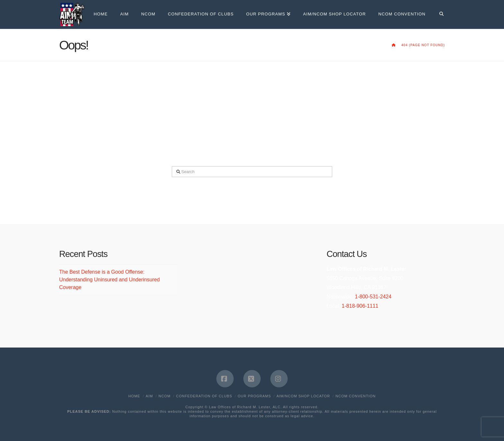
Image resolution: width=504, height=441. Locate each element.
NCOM (165, 396)
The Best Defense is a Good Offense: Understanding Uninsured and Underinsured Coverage (109, 280)
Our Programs (254, 396)
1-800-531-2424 (373, 297)
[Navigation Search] (438, 14)
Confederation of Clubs (204, 396)
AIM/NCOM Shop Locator (303, 396)
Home (134, 396)
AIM (149, 396)
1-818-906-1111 (360, 306)
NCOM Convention (356, 396)
